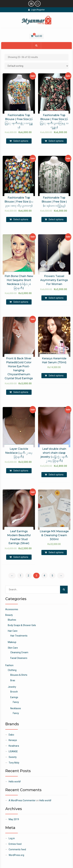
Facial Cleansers (19, 658)
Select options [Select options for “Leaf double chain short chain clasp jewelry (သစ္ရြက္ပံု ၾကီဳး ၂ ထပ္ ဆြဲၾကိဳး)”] (56, 475)
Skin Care (13, 648)
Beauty (9, 615)
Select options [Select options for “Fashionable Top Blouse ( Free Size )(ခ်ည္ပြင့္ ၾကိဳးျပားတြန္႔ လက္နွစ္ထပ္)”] (56, 141)
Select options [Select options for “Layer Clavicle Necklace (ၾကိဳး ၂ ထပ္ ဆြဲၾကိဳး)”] (21, 471)
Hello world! (15, 782)
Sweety (13, 757)
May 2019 (14, 819)
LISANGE (13, 751)
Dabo (11, 735)
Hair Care (13, 631)
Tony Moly (14, 763)
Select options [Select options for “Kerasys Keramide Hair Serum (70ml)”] (56, 376)
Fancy (16, 702)
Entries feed (15, 844)
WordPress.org (16, 855)
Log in (12, 838)
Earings (14, 697)
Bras (13, 680)
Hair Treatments (19, 636)
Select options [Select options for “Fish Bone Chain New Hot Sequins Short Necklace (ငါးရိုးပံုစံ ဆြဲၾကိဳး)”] (21, 302)
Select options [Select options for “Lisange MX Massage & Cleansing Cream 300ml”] (56, 552)
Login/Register (36, 10)
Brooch (14, 692)
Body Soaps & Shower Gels (22, 625)
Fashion (9, 665)
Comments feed (17, 849)
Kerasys (13, 740)
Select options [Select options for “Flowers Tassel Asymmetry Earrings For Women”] (56, 298)
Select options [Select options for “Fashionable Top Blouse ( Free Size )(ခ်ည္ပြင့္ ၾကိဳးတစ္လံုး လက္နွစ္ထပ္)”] (21, 141)
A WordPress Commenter (22, 800)
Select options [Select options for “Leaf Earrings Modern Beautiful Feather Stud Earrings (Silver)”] (21, 557)
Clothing (12, 670)
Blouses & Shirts (19, 675)
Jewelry (12, 687)
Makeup (12, 642)
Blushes (12, 620)
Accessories (12, 609)
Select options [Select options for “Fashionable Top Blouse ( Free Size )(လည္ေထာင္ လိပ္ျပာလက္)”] (21, 219)
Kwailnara (14, 746)
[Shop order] (37, 66)
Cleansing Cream (19, 652)
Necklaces (16, 708)
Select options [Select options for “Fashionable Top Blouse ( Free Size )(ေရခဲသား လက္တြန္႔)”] (56, 219)
